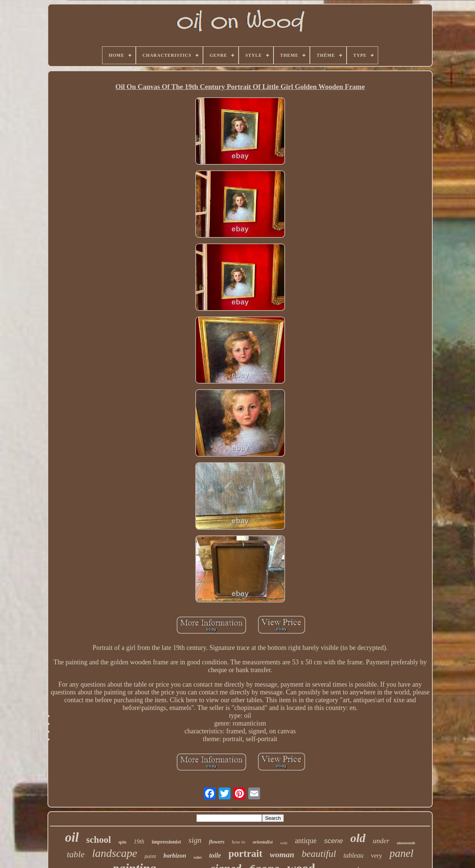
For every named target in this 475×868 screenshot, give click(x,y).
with (284, 843)
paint (150, 856)
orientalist (263, 842)
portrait (245, 854)
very (376, 856)
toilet (198, 857)
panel (402, 853)
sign (195, 840)
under (381, 841)
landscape (115, 853)
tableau (353, 855)
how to (239, 842)
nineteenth (406, 843)
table (76, 854)
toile (215, 855)
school (99, 840)
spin (122, 842)
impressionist (166, 842)
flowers (217, 842)
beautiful (319, 854)
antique (306, 841)
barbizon (175, 856)
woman (282, 854)
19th (139, 841)
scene (333, 841)
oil (72, 837)
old (358, 838)
